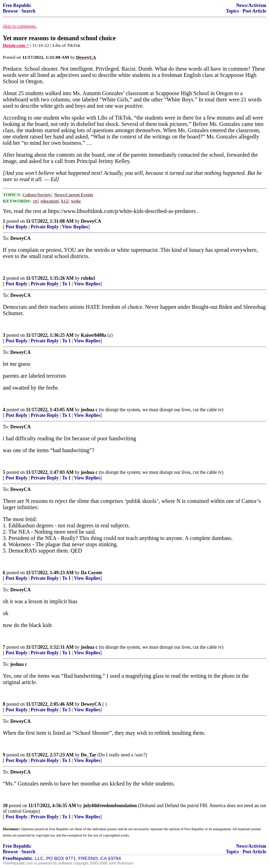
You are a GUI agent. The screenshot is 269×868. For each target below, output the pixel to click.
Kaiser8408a (94, 335)
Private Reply (45, 227)
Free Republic (17, 5)
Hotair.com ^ (16, 45)
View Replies (75, 227)
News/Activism (251, 5)
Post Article (254, 11)
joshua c (89, 410)
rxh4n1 (88, 278)
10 (5, 806)
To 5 (66, 710)
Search (28, 11)
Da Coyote (92, 573)
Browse (10, 11)
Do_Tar (89, 755)
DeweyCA (91, 221)
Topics (232, 11)
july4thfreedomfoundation (110, 806)
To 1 (66, 284)
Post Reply (16, 227)
